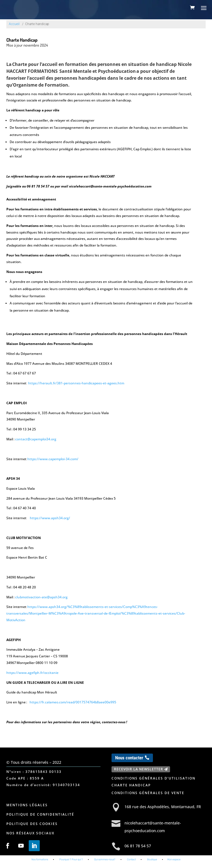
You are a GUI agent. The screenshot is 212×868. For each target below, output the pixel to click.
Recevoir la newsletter (139, 769)
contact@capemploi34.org (36, 439)
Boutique (152, 864)
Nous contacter (129, 758)
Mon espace (174, 864)
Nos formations (40, 864)
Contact (131, 864)
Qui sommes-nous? (105, 864)
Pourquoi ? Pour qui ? (71, 864)
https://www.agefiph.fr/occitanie (32, 673)
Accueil (14, 24)
